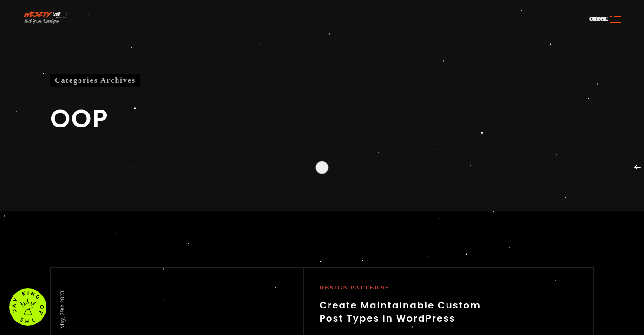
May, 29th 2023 (62, 310)
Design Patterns (355, 287)
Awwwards (623, 64)
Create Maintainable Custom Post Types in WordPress (400, 312)
